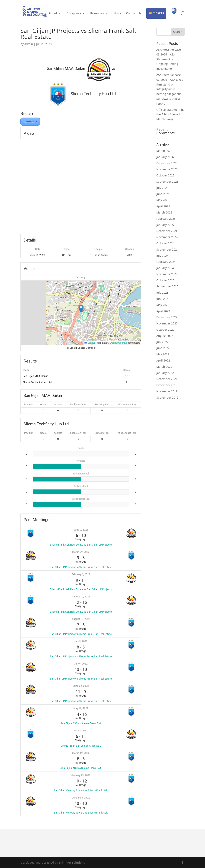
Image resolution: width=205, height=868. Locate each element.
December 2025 (167, 163)
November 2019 (167, 391)
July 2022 (162, 342)
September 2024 (167, 249)
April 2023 (163, 311)
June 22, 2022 (81, 686)
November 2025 (167, 169)
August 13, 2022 (81, 619)
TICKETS (159, 13)
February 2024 (166, 262)
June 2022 (163, 348)
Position (29, 405)
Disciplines (74, 13)
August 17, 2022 (81, 597)
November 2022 (167, 323)
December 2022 (167, 317)
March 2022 (164, 367)
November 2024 (167, 237)
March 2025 (164, 212)
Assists (58, 405)
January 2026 (165, 157)
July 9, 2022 (81, 641)
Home (40, 13)
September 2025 (167, 182)
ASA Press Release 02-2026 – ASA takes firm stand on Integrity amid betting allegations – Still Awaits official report (170, 89)
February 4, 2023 (81, 574)
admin (29, 44)
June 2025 (163, 194)
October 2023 (165, 280)
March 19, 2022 (81, 753)
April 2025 (163, 206)
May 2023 (163, 305)
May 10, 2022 (81, 708)
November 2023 (167, 274)
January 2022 (165, 373)
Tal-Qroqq (81, 278)
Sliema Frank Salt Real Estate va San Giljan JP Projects (81, 545)
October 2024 (165, 243)
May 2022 (163, 354)
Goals (43, 405)
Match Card (30, 121)
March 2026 (164, 151)
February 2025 (166, 219)
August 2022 (165, 336)
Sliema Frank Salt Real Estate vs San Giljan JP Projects (81, 589)
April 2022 (163, 360)
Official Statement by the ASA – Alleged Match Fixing (170, 114)
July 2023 (162, 293)
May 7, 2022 (81, 731)
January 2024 (165, 268)
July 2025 (162, 188)
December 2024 (167, 231)
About (53, 13)
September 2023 (167, 286)
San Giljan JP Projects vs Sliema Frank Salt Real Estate (81, 567)
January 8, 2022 (81, 798)
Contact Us (134, 13)
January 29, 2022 (81, 775)
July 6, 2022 (81, 664)
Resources (97, 13)
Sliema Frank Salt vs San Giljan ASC (81, 746)
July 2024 (162, 256)
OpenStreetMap (118, 343)
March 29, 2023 (81, 552)
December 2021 (167, 379)
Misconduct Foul (127, 405)
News (117, 13)
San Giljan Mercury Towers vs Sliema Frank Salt (81, 790)
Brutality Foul (102, 405)
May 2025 (163, 200)
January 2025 (165, 225)
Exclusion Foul (78, 405)
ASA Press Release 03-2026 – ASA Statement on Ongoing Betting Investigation (169, 59)
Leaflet (90, 343)
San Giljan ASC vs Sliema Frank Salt (81, 723)
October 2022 (165, 330)
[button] (81, 309)
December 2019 (167, 385)
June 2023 (163, 299)
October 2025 (165, 175)
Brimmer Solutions (72, 862)
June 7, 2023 (81, 530)
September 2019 (167, 397)
